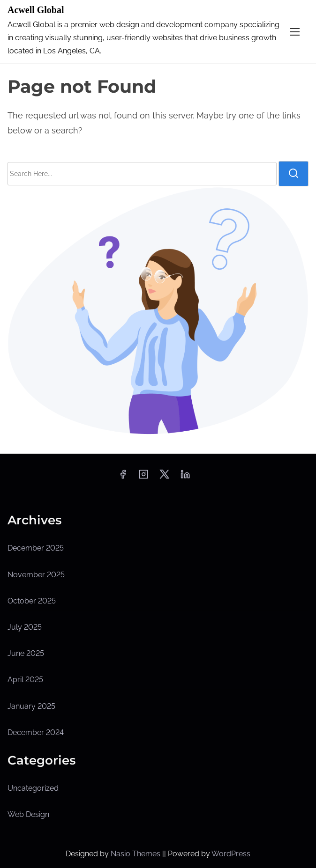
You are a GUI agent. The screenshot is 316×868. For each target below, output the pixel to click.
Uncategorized (33, 788)
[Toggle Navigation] (295, 32)
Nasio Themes (136, 854)
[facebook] (123, 477)
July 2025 (25, 627)
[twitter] (164, 477)
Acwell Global (36, 10)
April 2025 (25, 680)
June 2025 (26, 653)
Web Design (28, 814)
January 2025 (31, 706)
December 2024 (36, 732)
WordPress (231, 854)
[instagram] (143, 477)
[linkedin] (185, 477)
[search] (293, 174)
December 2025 (36, 548)
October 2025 (32, 601)
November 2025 (36, 575)
